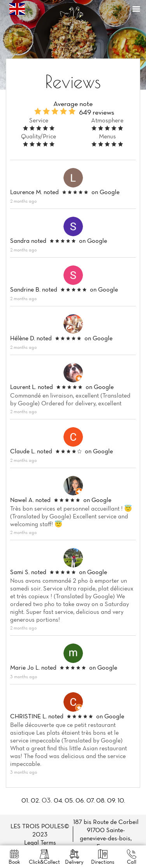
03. (47, 800)
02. (35, 800)
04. (58, 800)
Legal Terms (40, 842)
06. (80, 800)
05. (69, 800)
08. (101, 800)
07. (91, 800)
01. (25, 800)
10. (121, 800)
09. (112, 800)
